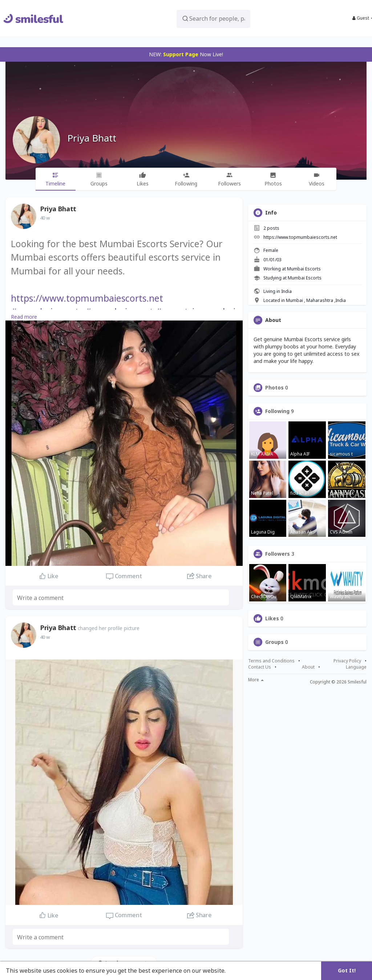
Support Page (181, 54)
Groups (274, 642)
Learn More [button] (244, 971)
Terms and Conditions (271, 661)
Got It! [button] (347, 970)
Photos (274, 388)
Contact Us (260, 667)
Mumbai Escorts (304, 269)
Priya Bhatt (92, 138)
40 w (45, 218)
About (308, 667)
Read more (24, 317)
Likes (272, 618)
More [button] (256, 680)
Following (277, 411)
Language (356, 667)
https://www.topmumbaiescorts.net (87, 298)
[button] (213, 18)
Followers (278, 554)
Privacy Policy (347, 661)
